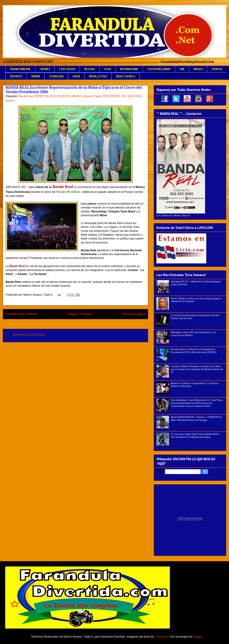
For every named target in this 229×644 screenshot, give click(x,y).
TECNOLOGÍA (56, 76)
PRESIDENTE (112, 96)
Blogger (197, 637)
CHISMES (45, 69)
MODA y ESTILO (98, 76)
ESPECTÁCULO (67, 69)
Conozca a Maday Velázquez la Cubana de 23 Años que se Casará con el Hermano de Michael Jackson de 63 (197, 369)
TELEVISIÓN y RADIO (159, 69)
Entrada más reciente (21, 314)
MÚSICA (198, 69)
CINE (182, 69)
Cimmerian (161, 637)
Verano (10, 100)
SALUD (76, 76)
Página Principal (80, 314)
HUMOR (36, 76)
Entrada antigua (134, 314)
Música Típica (92, 96)
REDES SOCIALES (126, 76)
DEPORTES (16, 76)
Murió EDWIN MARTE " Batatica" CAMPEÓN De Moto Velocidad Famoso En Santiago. (196, 419)
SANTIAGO (135, 96)
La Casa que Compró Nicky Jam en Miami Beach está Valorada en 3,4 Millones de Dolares (195, 436)
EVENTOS (217, 69)
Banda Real (26, 96)
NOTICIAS (90, 69)
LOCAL (108, 69)
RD (124, 96)
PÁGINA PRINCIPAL (20, 69)
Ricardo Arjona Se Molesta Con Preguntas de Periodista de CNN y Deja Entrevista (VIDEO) (194, 351)
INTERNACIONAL (129, 69)
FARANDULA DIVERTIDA (29, 335)
